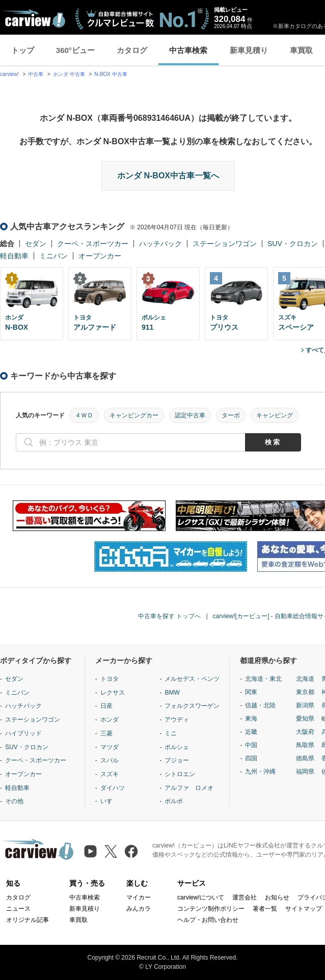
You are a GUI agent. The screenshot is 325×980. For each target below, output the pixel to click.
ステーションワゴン (225, 244)
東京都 (305, 692)
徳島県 (305, 758)
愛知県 (305, 719)
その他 (14, 801)
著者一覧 (265, 909)
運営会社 (245, 897)
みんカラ (139, 909)
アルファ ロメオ (189, 788)
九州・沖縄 (260, 772)
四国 (251, 758)
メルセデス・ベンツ (192, 679)
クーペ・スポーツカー (93, 244)
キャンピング (275, 415)
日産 (106, 706)
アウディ (177, 720)
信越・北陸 (260, 705)
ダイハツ (113, 788)
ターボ (231, 415)
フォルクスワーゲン (192, 706)
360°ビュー (75, 50)
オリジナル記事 (28, 920)
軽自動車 (14, 256)
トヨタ (110, 679)
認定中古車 (190, 415)
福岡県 (305, 772)
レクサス (113, 693)
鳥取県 (305, 745)
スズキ (110, 774)
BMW (172, 693)
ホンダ (110, 720)
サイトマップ (304, 909)
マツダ (110, 747)
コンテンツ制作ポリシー (211, 909)
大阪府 (305, 732)
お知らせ (277, 897)
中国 (251, 745)
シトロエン (180, 774)
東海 (251, 719)
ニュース (18, 909)
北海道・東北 (263, 679)
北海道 (305, 679)
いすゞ (110, 801)
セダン (36, 244)
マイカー (139, 897)
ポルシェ (177, 747)
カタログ (132, 50)
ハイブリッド (23, 733)
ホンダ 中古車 (69, 74)
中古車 (36, 74)
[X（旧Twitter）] (111, 851)
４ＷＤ (84, 415)
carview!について (201, 897)
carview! (9, 74)
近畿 (251, 732)
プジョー (177, 760)
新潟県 (305, 705)
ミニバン (53, 256)
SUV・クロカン (293, 244)
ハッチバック (160, 244)
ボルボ (174, 801)
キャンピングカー (134, 415)
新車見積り (249, 50)
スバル (110, 760)
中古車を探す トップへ (169, 616)
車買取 (301, 50)
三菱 (106, 733)
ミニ (171, 733)
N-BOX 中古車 (111, 74)
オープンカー (100, 256)
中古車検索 (188, 50)
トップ (23, 50)
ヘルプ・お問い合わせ (208, 920)
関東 (251, 692)
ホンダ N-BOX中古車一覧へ (168, 176)
